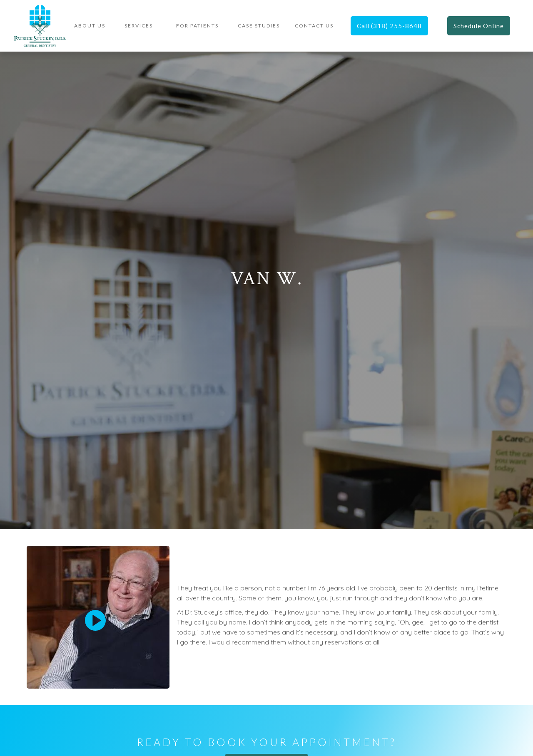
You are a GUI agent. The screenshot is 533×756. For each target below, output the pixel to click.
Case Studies (259, 26)
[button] (139, 26)
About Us (90, 26)
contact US (314, 26)
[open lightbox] (95, 620)
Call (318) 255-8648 (389, 26)
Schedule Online (479, 26)
